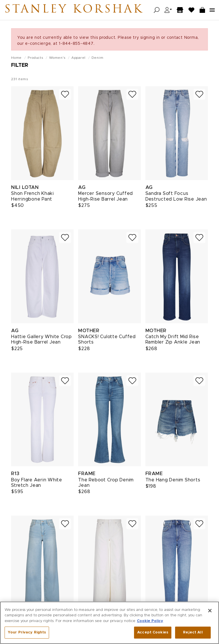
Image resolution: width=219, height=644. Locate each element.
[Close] (210, 611)
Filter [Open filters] (20, 65)
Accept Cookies (153, 632)
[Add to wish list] (65, 94)
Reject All (193, 632)
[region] (109, 623)
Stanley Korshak (74, 10)
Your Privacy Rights (27, 632)
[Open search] (157, 10)
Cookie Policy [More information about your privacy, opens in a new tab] (150, 621)
